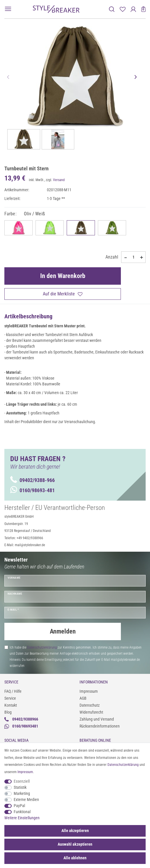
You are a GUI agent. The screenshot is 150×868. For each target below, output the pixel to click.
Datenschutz (90, 705)
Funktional (22, 812)
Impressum (89, 691)
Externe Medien (26, 800)
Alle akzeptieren (75, 831)
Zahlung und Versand (97, 719)
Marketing (22, 793)
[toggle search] (112, 9)
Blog (8, 712)
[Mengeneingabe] (133, 257)
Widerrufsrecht (91, 712)
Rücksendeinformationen (100, 726)
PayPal (19, 806)
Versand (59, 180)
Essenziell (22, 781)
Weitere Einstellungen (22, 818)
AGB (83, 698)
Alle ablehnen (75, 858)
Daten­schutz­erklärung (123, 765)
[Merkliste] (122, 9)
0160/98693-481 (32, 490)
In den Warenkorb (63, 276)
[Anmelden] (133, 9)
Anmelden (63, 631)
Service (10, 698)
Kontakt (11, 705)
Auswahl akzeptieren (75, 844)
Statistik (20, 787)
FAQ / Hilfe (13, 691)
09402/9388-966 (32, 480)
